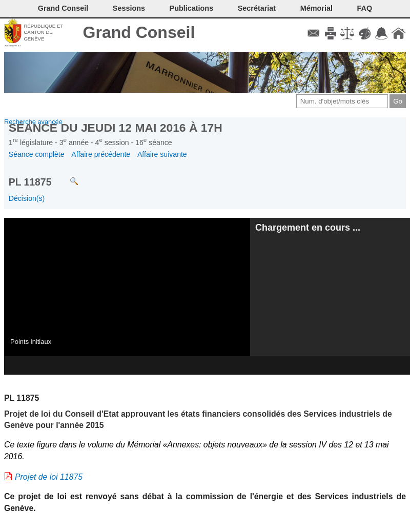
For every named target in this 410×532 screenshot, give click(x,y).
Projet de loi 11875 (49, 477)
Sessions (129, 8)
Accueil (398, 33)
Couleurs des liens (365, 33)
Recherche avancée (33, 122)
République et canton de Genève (43, 32)
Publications (192, 8)
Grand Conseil (139, 32)
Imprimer (330, 33)
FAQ (365, 8)
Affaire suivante (162, 154)
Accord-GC (382, 33)
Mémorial (316, 8)
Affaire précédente (101, 154)
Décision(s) (27, 198)
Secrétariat (257, 8)
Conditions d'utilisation (347, 33)
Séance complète (37, 154)
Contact (313, 33)
